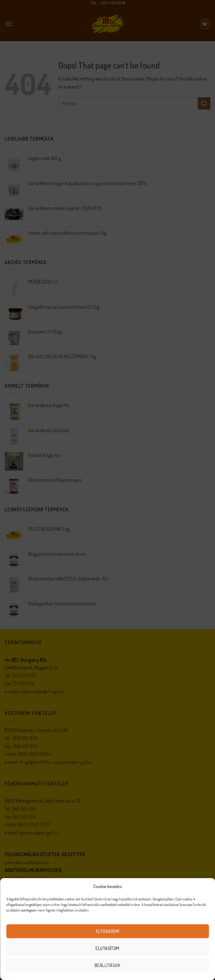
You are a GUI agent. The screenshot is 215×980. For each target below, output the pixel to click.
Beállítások (108, 965)
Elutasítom (108, 948)
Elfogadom (108, 931)
